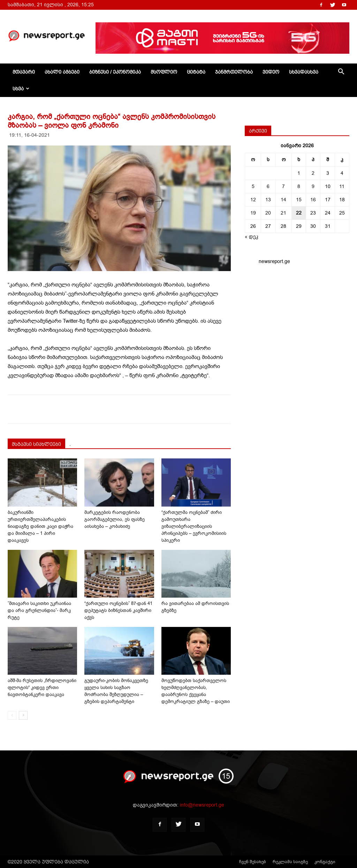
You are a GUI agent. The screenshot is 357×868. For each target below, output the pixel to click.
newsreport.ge (274, 261)
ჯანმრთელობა (234, 72)
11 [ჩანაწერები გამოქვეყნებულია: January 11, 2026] (342, 186)
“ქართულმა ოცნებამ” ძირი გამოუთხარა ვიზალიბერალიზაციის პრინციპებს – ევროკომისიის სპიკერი (194, 526)
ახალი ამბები (62, 72)
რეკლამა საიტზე (290, 862)
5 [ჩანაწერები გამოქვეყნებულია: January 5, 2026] (253, 186)
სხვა (21, 89)
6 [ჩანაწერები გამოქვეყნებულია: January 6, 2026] (268, 186)
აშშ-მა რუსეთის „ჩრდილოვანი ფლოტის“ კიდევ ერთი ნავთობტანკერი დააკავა (42, 687)
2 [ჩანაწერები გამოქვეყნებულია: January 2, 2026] (313, 173)
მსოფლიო (164, 72)
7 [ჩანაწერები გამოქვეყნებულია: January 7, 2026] (283, 186)
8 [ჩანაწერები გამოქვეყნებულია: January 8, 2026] (299, 186)
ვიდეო (271, 72)
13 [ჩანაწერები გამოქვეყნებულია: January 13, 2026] (268, 200)
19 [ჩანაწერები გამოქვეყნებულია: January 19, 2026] (253, 213)
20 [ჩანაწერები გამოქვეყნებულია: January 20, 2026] (268, 213)
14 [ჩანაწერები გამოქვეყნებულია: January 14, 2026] (283, 200)
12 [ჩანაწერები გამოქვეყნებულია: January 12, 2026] (253, 200)
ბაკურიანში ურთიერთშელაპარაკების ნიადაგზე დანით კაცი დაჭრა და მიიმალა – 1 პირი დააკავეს (40, 526)
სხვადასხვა (304, 72)
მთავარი (24, 72)
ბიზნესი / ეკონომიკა (115, 72)
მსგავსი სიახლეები (36, 444)
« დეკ (252, 237)
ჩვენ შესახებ (253, 862)
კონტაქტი (325, 862)
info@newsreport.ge (202, 805)
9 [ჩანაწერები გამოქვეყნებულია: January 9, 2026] (313, 186)
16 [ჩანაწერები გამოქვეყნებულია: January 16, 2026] (313, 200)
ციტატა (196, 72)
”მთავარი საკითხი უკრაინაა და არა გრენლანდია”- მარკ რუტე (39, 610)
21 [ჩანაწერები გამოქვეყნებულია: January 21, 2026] (283, 213)
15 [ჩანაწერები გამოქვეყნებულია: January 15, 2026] (299, 200)
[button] (341, 72)
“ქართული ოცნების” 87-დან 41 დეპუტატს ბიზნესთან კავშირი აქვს (118, 610)
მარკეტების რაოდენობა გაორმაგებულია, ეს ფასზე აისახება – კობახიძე (115, 519)
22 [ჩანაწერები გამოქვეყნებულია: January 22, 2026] (299, 213)
